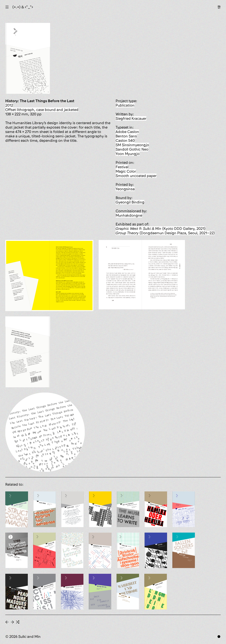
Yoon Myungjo (128, 154)
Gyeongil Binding (130, 202)
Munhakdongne (129, 215)
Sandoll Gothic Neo (132, 149)
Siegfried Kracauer (131, 118)
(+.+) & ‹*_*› (23, 7)
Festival (122, 167)
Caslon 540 (125, 140)
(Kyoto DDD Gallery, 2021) (161, 229)
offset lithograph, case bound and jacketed (42, 110)
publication (125, 105)
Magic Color (126, 171)
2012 (9, 105)
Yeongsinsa (125, 189)
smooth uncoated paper (136, 176)
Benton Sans (126, 136)
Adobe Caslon (127, 132)
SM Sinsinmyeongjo (132, 145)
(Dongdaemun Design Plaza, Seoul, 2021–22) (165, 233)
